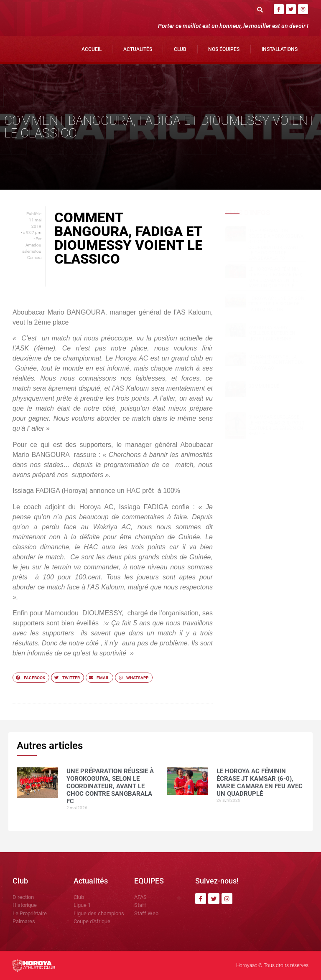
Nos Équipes (224, 49)
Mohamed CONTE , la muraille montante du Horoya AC (276, 362)
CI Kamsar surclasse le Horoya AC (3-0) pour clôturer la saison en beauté (276, 425)
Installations (280, 49)
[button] (260, 9)
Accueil (92, 49)
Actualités (138, 49)
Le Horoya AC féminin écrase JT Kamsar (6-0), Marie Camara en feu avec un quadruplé (276, 278)
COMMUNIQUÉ (264, 386)
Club (180, 49)
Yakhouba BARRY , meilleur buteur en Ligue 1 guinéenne (272, 333)
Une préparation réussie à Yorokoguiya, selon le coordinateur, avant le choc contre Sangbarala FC (276, 245)
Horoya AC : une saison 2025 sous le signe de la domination (276, 304)
